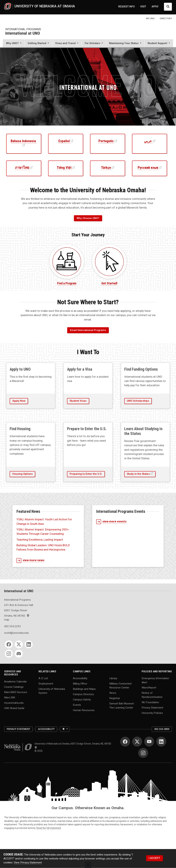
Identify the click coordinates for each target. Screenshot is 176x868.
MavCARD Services (16, 692)
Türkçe (106, 168)
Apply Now (19, 401)
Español (64, 141)
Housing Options (23, 474)
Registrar (115, 698)
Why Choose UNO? (88, 218)
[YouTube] (149, 742)
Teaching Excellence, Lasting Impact (40, 540)
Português (106, 141)
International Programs (23, 29)
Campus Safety (82, 700)
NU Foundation (150, 702)
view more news (30, 560)
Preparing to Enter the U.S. (86, 474)
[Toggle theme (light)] (65, 729)
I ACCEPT (154, 858)
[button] (14, 44)
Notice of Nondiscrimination (152, 695)
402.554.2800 (162, 729)
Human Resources (84, 710)
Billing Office (80, 684)
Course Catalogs (14, 687)
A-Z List (43, 678)
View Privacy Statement (28, 863)
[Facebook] (9, 644)
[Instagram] (9, 654)
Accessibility (80, 678)
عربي (148, 141)
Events (77, 705)
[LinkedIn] (29, 644)
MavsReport (149, 688)
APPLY (155, 7)
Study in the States (138, 474)
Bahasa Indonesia (23, 141)
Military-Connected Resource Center (120, 686)
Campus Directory (83, 694)
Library (113, 678)
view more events (111, 522)
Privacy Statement (152, 707)
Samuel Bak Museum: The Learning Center (122, 705)
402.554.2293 (12, 626)
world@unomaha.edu (16, 633)
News (113, 693)
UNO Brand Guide (14, 708)
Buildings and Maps (84, 689)
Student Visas (78, 401)
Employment (46, 684)
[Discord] (19, 654)
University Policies (152, 713)
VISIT (143, 7)
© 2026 (39, 751)
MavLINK (10, 697)
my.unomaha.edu (14, 703)
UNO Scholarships (138, 401)
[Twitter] (19, 644)
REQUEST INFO (126, 7)
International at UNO (23, 33)
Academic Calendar (15, 681)
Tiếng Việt (64, 168)
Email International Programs (88, 330)
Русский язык (148, 168)
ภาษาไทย (22, 168)
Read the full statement (49, 828)
